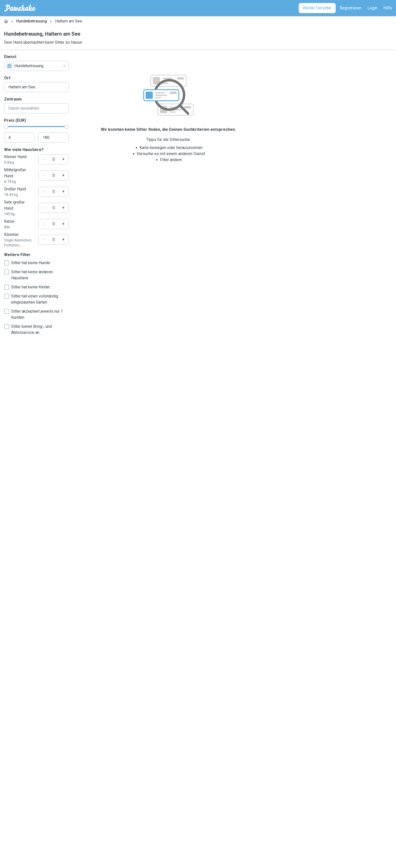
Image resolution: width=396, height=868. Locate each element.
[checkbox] (7, 263)
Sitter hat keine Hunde (27, 263)
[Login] (372, 8)
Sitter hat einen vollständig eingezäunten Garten (31, 299)
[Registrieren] (351, 8)
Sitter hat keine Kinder (27, 287)
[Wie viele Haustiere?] (54, 159)
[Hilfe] (388, 8)
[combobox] (36, 66)
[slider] (6, 127)
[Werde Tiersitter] (317, 8)
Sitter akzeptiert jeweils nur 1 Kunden (33, 314)
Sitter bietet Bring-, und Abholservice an (28, 329)
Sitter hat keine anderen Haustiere (28, 275)
